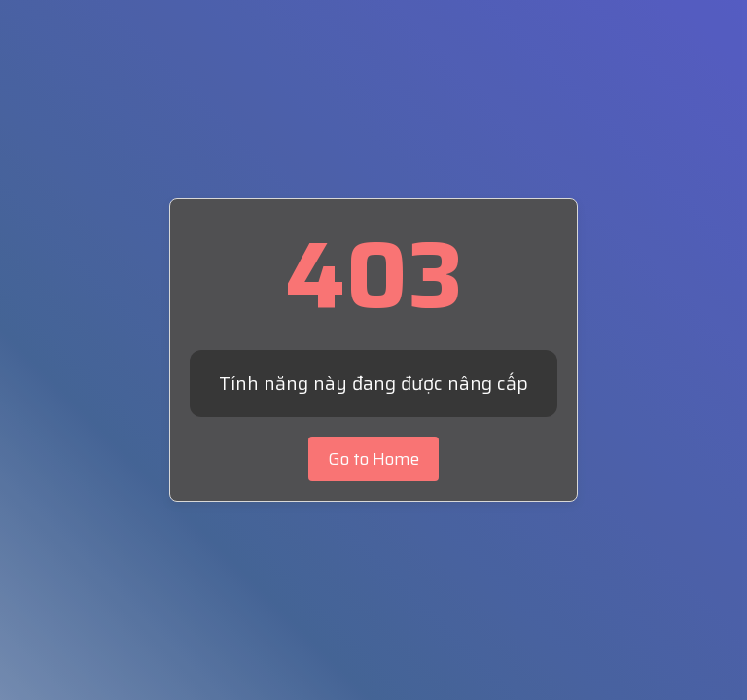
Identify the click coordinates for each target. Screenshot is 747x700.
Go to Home (373, 459)
